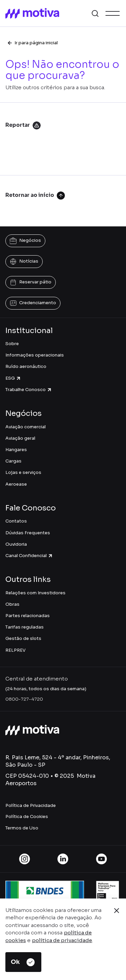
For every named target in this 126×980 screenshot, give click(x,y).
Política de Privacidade (31, 805)
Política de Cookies (27, 816)
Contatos (16, 521)
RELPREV (15, 650)
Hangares (16, 450)
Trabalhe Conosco (29, 390)
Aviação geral (20, 438)
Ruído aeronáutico (26, 366)
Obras (12, 604)
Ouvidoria (16, 544)
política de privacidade (62, 940)
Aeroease (16, 484)
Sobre (12, 344)
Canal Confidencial (29, 556)
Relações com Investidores (35, 593)
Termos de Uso (22, 828)
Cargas (13, 461)
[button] (95, 13)
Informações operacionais (35, 355)
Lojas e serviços (23, 472)
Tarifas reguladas (25, 627)
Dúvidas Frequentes (28, 533)
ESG (13, 378)
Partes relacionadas (28, 616)
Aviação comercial (26, 427)
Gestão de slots (23, 638)
